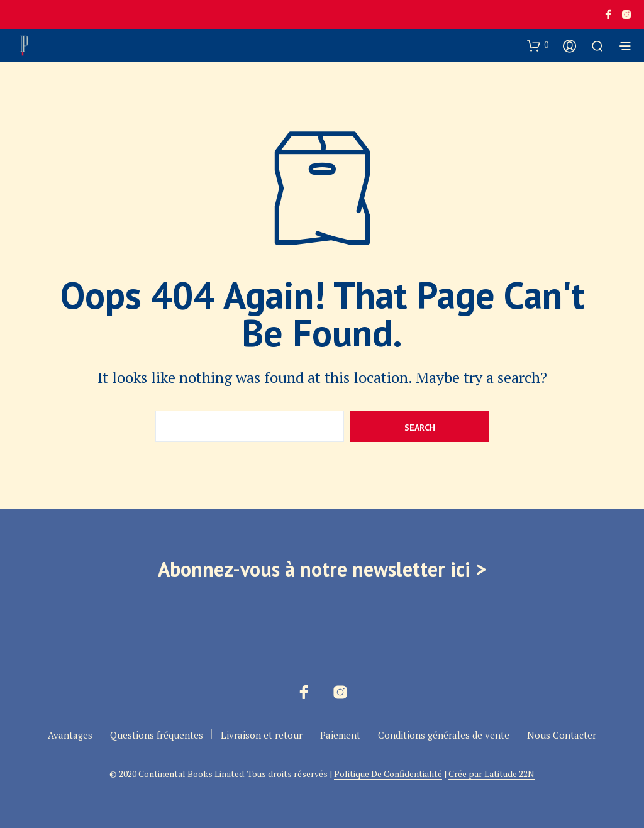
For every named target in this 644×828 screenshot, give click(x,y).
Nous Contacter (562, 735)
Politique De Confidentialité (388, 774)
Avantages (70, 735)
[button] (538, 45)
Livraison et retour (262, 735)
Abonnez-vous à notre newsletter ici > (322, 569)
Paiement (340, 735)
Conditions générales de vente (444, 735)
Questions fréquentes (157, 735)
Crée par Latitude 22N (491, 774)
